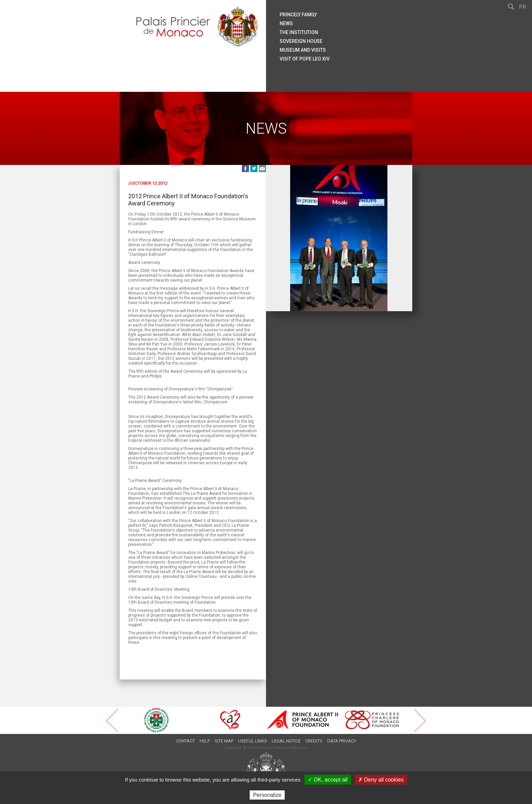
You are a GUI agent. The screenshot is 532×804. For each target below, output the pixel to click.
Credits (314, 741)
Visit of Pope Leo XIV (305, 59)
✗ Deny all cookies (381, 780)
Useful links (253, 741)
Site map (224, 741)
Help (205, 741)
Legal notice (286, 741)
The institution (299, 32)
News (286, 23)
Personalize (267, 795)
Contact (185, 741)
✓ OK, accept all (328, 780)
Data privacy (342, 741)
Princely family (298, 15)
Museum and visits (303, 50)
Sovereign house (301, 41)
